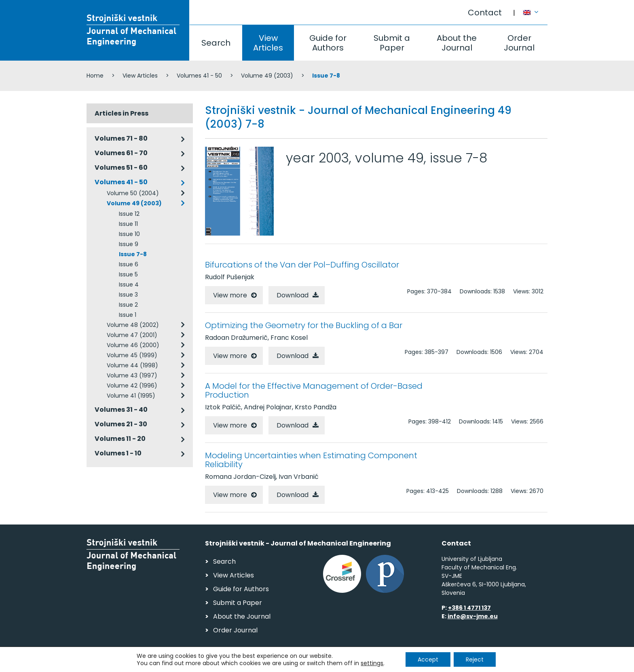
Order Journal (519, 43)
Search (216, 43)
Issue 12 (129, 214)
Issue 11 (128, 224)
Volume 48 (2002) (133, 325)
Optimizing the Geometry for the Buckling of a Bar (304, 325)
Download (293, 295)
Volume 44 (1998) (132, 365)
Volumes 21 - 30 (121, 424)
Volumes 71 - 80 (121, 138)
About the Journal (457, 43)
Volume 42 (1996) (132, 386)
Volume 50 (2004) (133, 193)
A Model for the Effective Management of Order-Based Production (314, 390)
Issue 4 (129, 284)
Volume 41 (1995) (131, 396)
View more (230, 295)
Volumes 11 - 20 (120, 439)
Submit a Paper (392, 43)
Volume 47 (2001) (132, 335)
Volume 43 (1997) (132, 375)
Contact (485, 13)
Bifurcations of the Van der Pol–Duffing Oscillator (302, 265)
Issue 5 (128, 274)
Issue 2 (128, 305)
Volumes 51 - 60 (121, 167)
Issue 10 (129, 234)
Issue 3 (128, 295)
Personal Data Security (197, 662)
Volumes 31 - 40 (121, 410)
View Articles (268, 43)
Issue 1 (128, 315)
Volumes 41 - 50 (199, 76)
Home (95, 76)
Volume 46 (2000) (133, 345)
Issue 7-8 (133, 254)
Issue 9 (129, 244)
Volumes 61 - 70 (121, 153)
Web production (501, 663)
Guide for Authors (328, 43)
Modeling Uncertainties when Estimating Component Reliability (311, 460)
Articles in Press (122, 113)
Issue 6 (129, 264)
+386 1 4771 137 (469, 608)
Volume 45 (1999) (132, 355)
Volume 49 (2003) (267, 76)
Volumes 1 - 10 (118, 453)
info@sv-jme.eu (473, 616)
